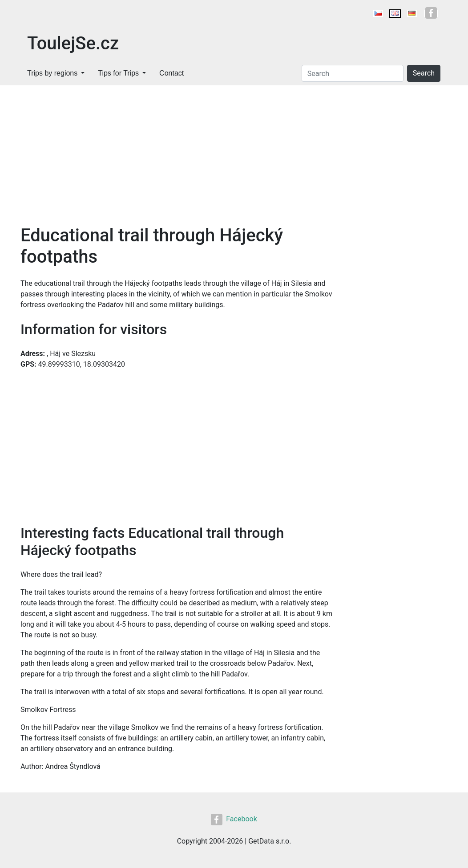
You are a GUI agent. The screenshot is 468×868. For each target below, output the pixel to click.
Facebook (234, 819)
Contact (171, 73)
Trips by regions (52, 73)
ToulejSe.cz (73, 43)
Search (424, 73)
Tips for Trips (118, 73)
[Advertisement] (234, 152)
